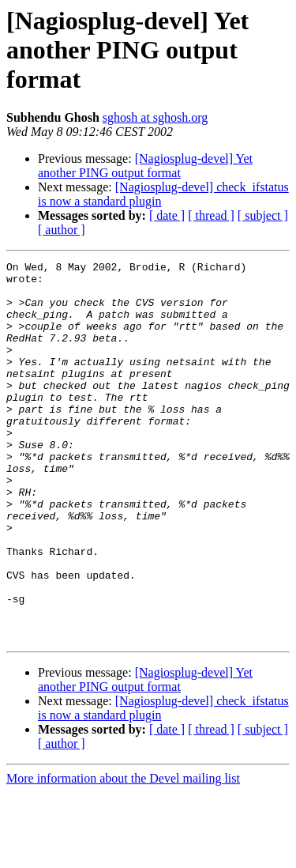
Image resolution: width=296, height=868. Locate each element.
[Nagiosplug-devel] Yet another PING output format (145, 166)
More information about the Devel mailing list (123, 854)
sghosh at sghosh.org (155, 117)
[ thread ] (211, 215)
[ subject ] (263, 215)
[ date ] (167, 215)
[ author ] (62, 230)
